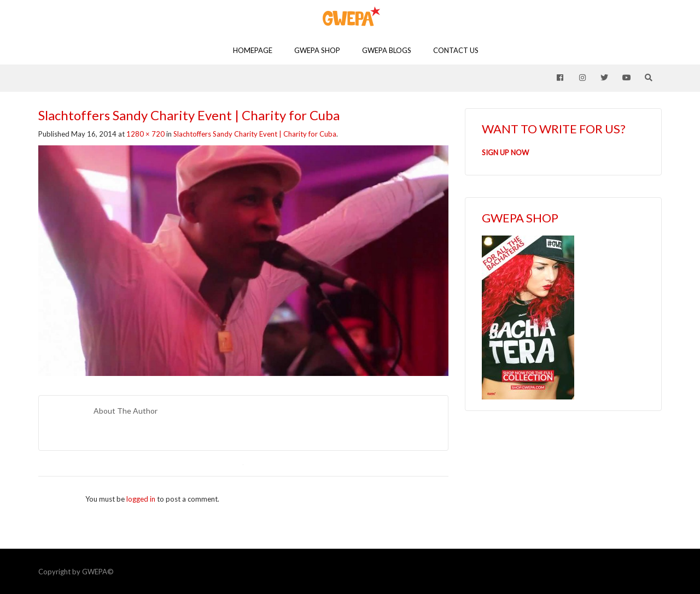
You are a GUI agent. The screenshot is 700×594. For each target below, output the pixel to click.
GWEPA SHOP (317, 50)
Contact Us (456, 50)
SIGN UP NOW (505, 152)
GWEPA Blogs (387, 50)
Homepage (253, 50)
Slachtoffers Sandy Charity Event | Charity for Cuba (255, 134)
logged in (141, 499)
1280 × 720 (145, 134)
